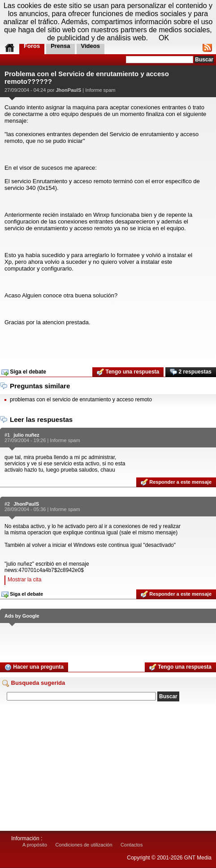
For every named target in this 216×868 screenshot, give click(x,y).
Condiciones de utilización (84, 845)
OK (164, 38)
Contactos (132, 845)
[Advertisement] (108, 344)
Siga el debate (24, 372)
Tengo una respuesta (128, 372)
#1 (7, 435)
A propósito (35, 845)
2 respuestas (191, 372)
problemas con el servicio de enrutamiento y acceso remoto (81, 400)
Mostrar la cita (24, 580)
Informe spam (100, 90)
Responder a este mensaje (176, 482)
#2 (7, 504)
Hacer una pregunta (34, 667)
